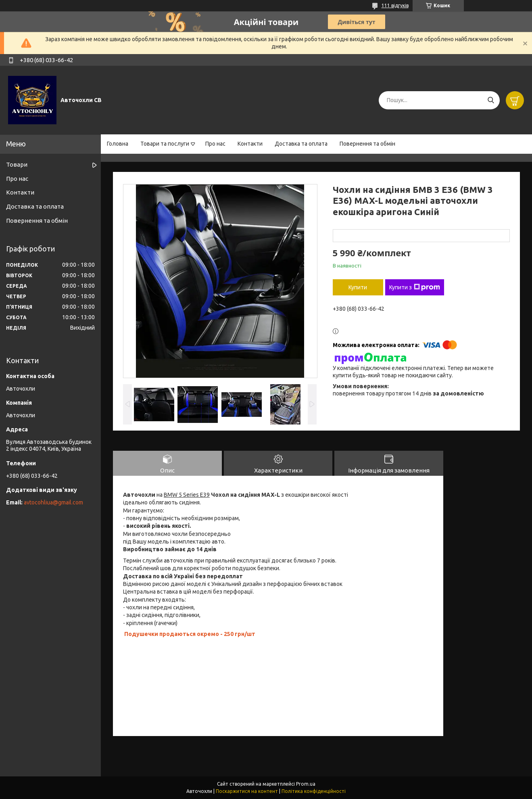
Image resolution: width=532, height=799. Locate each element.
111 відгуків (395, 5)
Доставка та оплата (301, 144)
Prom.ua (306, 784)
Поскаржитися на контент (247, 791)
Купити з (415, 287)
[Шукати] (491, 100)
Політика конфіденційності (314, 791)
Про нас (215, 144)
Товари (17, 164)
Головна (118, 144)
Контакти (250, 144)
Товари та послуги (165, 144)
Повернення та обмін (367, 144)
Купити (358, 287)
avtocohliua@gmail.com (53, 502)
